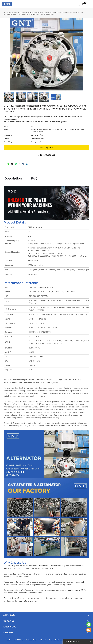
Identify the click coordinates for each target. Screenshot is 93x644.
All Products (9, 615)
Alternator (23, 12)
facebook (5, 164)
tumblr (23, 164)
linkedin (27, 164)
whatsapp (16, 164)
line (8, 164)
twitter (12, 164)
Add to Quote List (46, 155)
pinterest (19, 164)
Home (6, 12)
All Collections (14, 12)
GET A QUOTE (46, 148)
